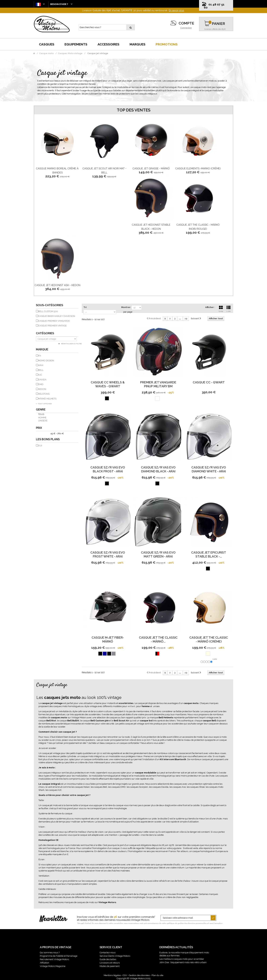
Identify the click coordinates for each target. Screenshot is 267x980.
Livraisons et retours (110, 963)
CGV (125, 975)
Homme (42, 418)
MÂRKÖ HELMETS (47, 399)
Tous (41, 414)
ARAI (41, 365)
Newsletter (53, 919)
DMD (41, 384)
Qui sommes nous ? (50, 953)
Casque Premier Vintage (52, 326)
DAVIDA (42, 380)
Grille (221, 309)
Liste (229, 309)
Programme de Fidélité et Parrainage (59, 956)
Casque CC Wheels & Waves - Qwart (108, 384)
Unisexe (43, 421)
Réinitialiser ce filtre (71, 344)
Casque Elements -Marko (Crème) (198, 168)
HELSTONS (44, 394)
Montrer (126, 307)
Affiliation (45, 963)
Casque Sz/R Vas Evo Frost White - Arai (108, 554)
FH (40, 356)
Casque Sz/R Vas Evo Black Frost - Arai (108, 469)
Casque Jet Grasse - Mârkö (151, 168)
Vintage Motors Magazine (53, 966)
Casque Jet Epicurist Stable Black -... (209, 554)
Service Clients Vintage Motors (115, 956)
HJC (40, 375)
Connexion (186, 28)
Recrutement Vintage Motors (54, 959)
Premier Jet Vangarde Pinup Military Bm (158, 384)
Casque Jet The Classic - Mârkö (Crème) (209, 639)
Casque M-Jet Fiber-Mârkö (108, 639)
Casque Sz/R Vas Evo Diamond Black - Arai (158, 469)
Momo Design (46, 361)
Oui (40, 446)
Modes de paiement (110, 966)
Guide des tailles (108, 959)
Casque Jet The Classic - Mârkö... (158, 639)
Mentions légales (112, 975)
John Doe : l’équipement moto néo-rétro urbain (183, 962)
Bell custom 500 (48, 311)
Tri (85, 307)
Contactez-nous (108, 953)
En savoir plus (176, 10)
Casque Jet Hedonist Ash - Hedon (57, 285)
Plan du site (157, 975)
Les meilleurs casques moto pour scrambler (182, 959)
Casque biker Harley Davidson (57, 316)
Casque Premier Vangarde (54, 321)
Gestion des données (139, 975)
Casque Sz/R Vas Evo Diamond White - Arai (209, 469)
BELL (41, 370)
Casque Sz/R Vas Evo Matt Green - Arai (158, 554)
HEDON (42, 389)
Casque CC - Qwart (209, 382)
